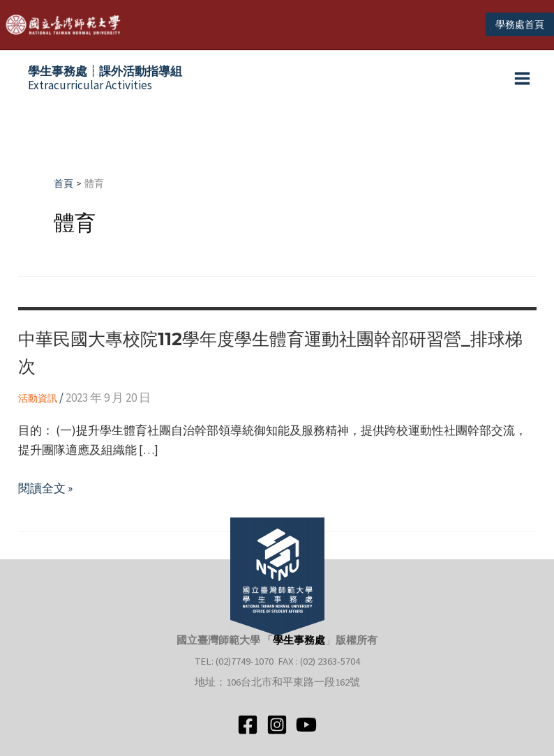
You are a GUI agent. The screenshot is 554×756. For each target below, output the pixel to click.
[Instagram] (277, 725)
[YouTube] (306, 725)
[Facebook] (248, 725)
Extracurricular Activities (105, 84)
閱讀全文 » (45, 494)
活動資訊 (38, 404)
